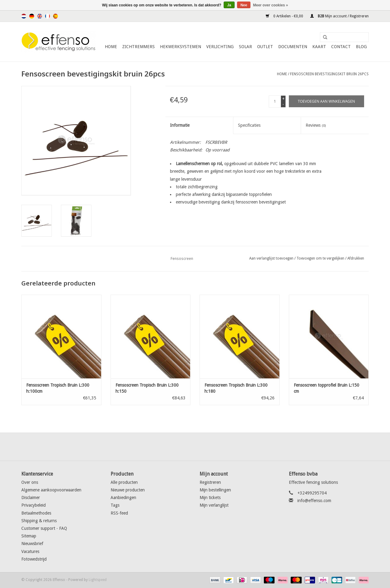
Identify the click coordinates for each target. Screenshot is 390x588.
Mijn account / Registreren (339, 16)
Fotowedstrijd (34, 559)
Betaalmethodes (36, 513)
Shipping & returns (39, 521)
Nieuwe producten (128, 490)
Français (48, 16)
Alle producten (124, 482)
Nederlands (24, 16)
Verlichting (220, 47)
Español (55, 16)
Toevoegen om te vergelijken (321, 258)
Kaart (319, 47)
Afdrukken (356, 258)
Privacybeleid (34, 505)
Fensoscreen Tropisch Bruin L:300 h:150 (147, 388)
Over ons (30, 482)
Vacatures (30, 551)
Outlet (265, 47)
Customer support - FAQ (44, 528)
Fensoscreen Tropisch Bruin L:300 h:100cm (58, 388)
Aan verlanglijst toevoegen (271, 258)
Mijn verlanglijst (214, 505)
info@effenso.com (314, 501)
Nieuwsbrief (32, 544)
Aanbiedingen (123, 498)
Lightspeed (98, 580)
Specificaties (249, 125)
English (40, 16)
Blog (361, 47)
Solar (245, 47)
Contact (341, 47)
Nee (244, 5)
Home (111, 47)
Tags (115, 505)
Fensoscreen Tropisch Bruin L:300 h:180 (236, 388)
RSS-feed (119, 513)
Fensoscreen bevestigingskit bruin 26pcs (329, 74)
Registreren (210, 482)
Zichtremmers (138, 47)
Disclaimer (31, 498)
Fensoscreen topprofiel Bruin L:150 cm (326, 388)
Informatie (180, 125)
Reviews (316, 125)
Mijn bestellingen (215, 490)
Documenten (293, 47)
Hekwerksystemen (181, 47)
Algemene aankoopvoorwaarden (51, 490)
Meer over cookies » (271, 5)
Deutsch (32, 16)
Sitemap (29, 536)
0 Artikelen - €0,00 (285, 16)
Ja (229, 5)
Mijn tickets (210, 498)
